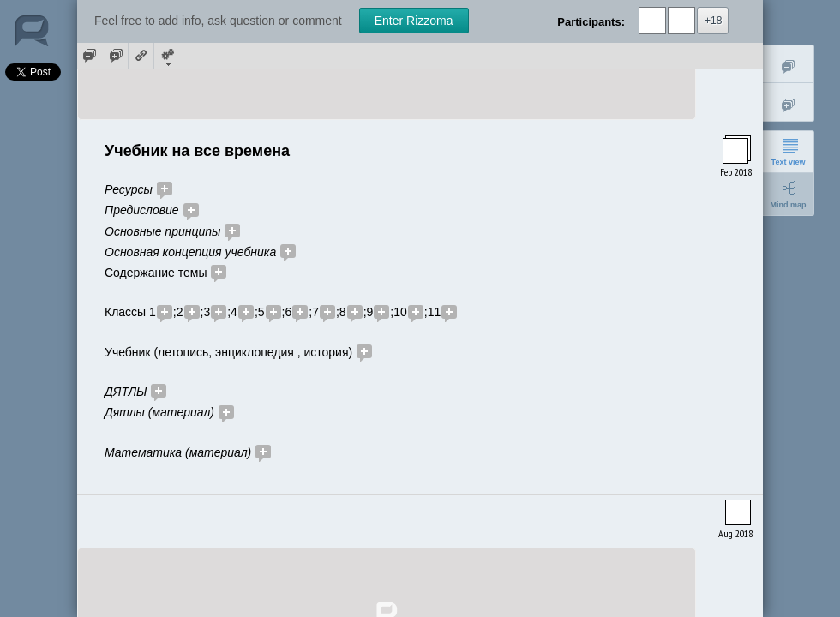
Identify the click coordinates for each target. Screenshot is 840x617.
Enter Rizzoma (414, 21)
